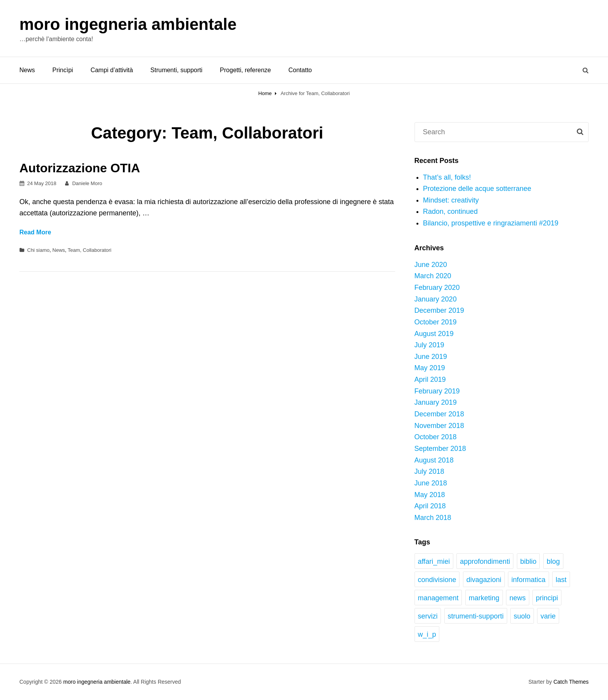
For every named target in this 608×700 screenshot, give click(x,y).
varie (548, 616)
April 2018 (430, 506)
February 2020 (437, 288)
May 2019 (430, 368)
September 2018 (440, 449)
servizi (427, 616)
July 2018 (429, 471)
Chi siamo (38, 250)
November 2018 (439, 426)
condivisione (437, 580)
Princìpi (63, 70)
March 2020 (433, 276)
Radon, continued (450, 211)
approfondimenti (485, 561)
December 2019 (439, 310)
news (518, 598)
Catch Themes (571, 682)
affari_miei (434, 561)
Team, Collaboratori (90, 250)
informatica (529, 580)
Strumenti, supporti (176, 70)
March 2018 (433, 518)
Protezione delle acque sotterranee (477, 189)
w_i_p (427, 634)
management (438, 598)
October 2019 (436, 322)
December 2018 (439, 414)
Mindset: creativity (451, 200)
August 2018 (434, 460)
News (27, 70)
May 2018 (430, 495)
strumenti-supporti (476, 616)
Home (265, 93)
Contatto (300, 70)
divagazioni (484, 580)
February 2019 (437, 391)
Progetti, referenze (245, 70)
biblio (529, 561)
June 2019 (431, 357)
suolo (522, 616)
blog (553, 561)
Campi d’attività (111, 70)
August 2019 (434, 334)
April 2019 (430, 379)
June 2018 (431, 483)
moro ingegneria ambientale (128, 24)
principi (547, 598)
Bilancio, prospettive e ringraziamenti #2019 (491, 223)
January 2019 (436, 402)
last (561, 580)
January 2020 (436, 299)
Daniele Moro (87, 183)
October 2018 (436, 437)
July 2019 (429, 345)
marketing (484, 598)
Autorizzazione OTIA (80, 168)
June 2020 (431, 265)
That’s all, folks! (447, 177)
